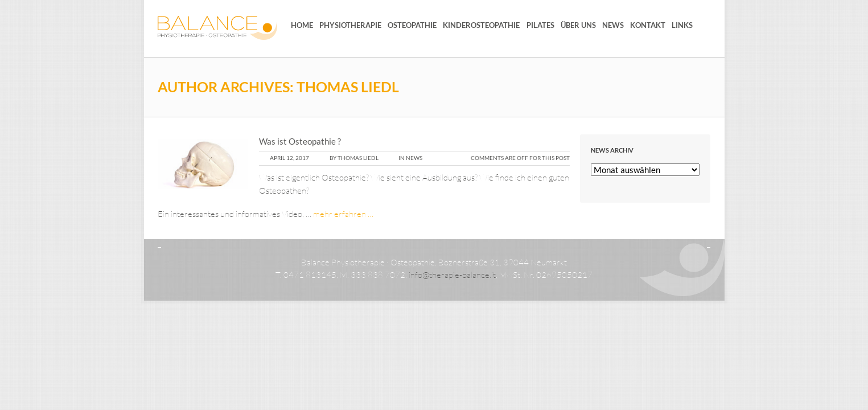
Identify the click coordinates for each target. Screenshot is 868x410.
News (613, 25)
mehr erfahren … (343, 214)
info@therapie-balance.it (452, 275)
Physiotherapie (350, 25)
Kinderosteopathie (481, 25)
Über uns (578, 25)
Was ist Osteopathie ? (300, 141)
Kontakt (648, 25)
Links (682, 25)
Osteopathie (412, 25)
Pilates (540, 25)
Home (302, 25)
